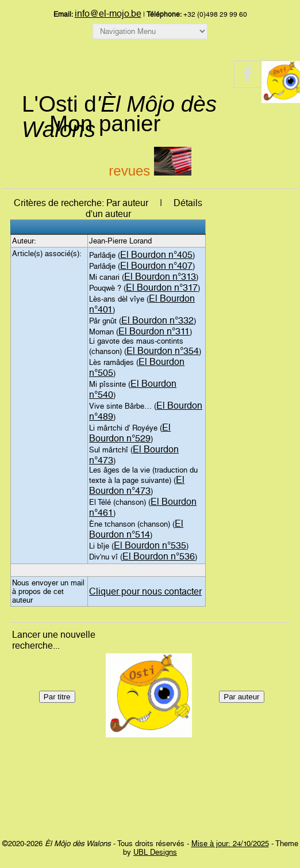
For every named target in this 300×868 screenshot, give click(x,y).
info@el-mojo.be (108, 14)
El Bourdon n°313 (160, 277)
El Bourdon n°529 (130, 433)
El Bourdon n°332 (157, 320)
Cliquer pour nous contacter (145, 591)
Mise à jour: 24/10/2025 (230, 844)
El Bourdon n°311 (154, 331)
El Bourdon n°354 (163, 351)
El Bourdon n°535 (150, 545)
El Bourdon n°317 (162, 288)
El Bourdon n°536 (159, 556)
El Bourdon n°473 (137, 485)
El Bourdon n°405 (156, 255)
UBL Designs (155, 852)
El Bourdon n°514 (136, 529)
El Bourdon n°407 (156, 266)
